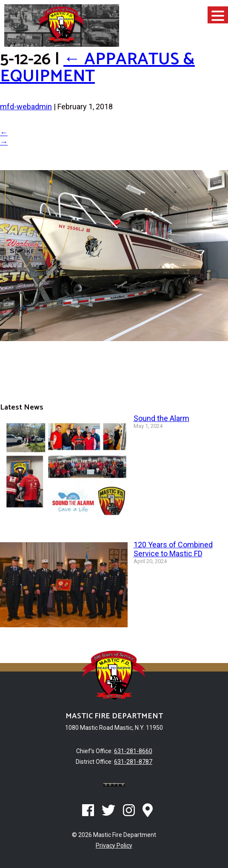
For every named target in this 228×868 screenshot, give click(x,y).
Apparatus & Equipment (97, 68)
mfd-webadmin (26, 107)
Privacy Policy (114, 845)
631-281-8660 (133, 751)
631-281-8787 (133, 762)
